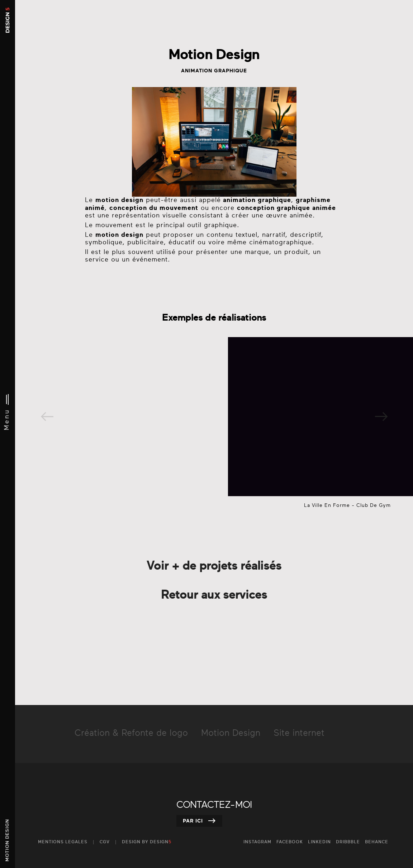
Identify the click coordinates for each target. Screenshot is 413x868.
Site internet (299, 733)
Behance (377, 842)
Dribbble (348, 842)
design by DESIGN (147, 842)
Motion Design (231, 733)
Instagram (257, 842)
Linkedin (319, 842)
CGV (105, 842)
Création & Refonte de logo (131, 733)
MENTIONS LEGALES (63, 842)
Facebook (290, 842)
